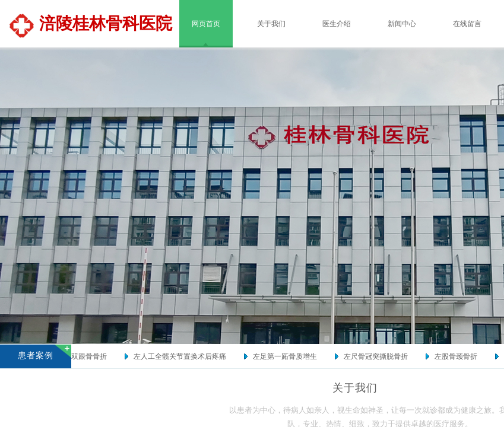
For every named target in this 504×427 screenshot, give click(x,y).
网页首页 (206, 24)
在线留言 (467, 24)
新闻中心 (402, 24)
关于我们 (271, 24)
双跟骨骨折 (91, 356)
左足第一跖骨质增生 (287, 356)
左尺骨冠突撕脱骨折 (378, 356)
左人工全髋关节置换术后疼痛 (182, 356)
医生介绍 (337, 24)
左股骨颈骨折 (458, 356)
